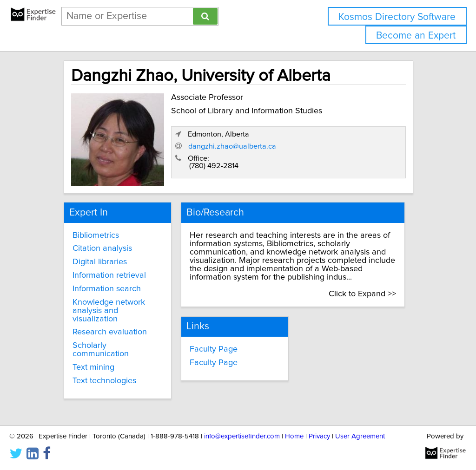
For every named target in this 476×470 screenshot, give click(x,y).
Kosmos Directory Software (397, 17)
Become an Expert (416, 36)
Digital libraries (100, 262)
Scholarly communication (101, 350)
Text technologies (104, 381)
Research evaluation (110, 332)
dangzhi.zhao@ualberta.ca (232, 146)
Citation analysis (102, 248)
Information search (107, 289)
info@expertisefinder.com (242, 436)
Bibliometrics (96, 235)
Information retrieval (109, 275)
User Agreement (360, 436)
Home (294, 436)
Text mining (93, 367)
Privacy (319, 436)
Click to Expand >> (362, 294)
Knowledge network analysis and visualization (109, 311)
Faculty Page (214, 349)
